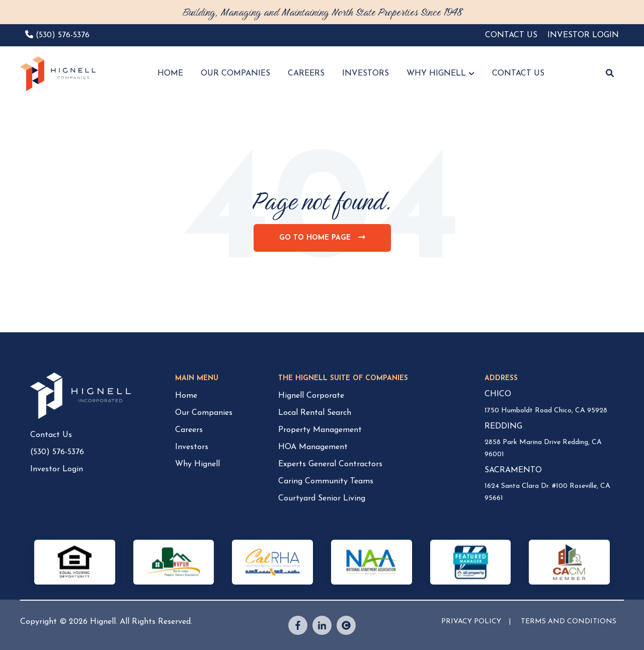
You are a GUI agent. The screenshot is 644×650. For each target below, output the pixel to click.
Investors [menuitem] (192, 447)
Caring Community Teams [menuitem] (326, 481)
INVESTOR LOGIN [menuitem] (583, 35)
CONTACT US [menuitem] (511, 35)
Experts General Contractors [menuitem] (330, 464)
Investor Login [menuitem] (57, 469)
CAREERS (306, 74)
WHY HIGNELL (436, 74)
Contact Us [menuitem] (51, 435)
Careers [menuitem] (189, 430)
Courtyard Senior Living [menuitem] (322, 498)
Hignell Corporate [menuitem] (311, 396)
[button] (610, 74)
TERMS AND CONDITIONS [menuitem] (569, 622)
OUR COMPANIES (235, 74)
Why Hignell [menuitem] (197, 464)
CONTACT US (518, 74)
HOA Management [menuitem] (313, 447)
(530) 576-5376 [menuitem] (57, 452)
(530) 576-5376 (63, 35)
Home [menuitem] (186, 396)
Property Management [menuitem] (320, 430)
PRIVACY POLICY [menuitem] (471, 622)
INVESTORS (366, 74)
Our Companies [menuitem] (204, 413)
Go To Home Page (326, 242)
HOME (170, 74)
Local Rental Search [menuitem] (315, 413)
